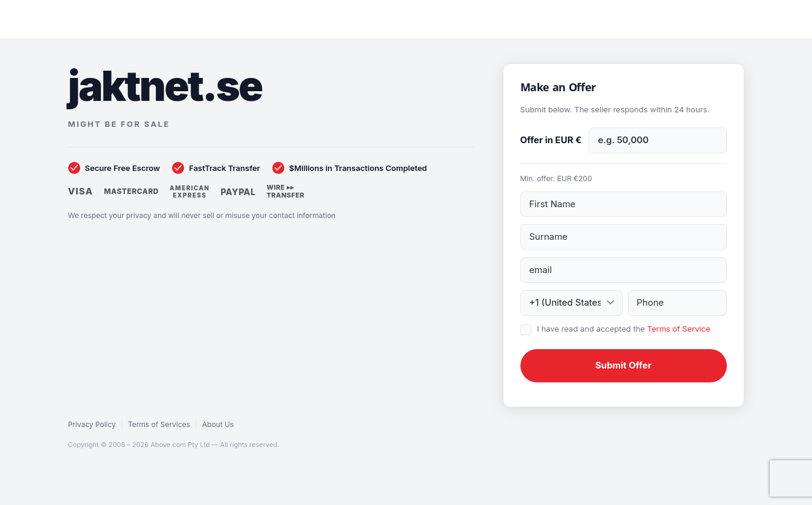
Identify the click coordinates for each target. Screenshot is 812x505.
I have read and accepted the (624, 329)
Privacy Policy (92, 424)
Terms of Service (679, 329)
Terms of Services (159, 424)
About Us (218, 424)
